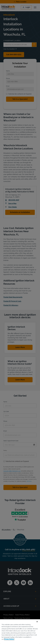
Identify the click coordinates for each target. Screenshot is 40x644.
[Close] (37, 622)
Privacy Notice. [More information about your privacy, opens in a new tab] (9, 639)
